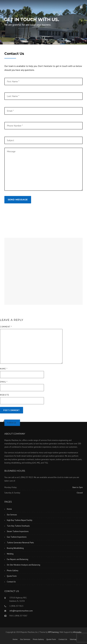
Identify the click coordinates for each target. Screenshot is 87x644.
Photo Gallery (13, 571)
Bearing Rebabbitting (15, 548)
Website (5, 395)
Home (9, 509)
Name (4, 369)
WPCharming (53, 632)
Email (4, 382)
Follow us (12, 423)
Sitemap (73, 639)
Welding (10, 554)
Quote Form (12, 576)
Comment (6, 327)
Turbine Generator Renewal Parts (20, 543)
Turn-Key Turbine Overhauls (18, 526)
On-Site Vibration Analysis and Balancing (24, 565)
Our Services (12, 515)
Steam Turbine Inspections (18, 531)
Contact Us (11, 582)
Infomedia (77, 632)
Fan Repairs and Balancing (18, 559)
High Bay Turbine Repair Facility (20, 520)
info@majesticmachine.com (21, 611)
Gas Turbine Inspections (17, 537)
